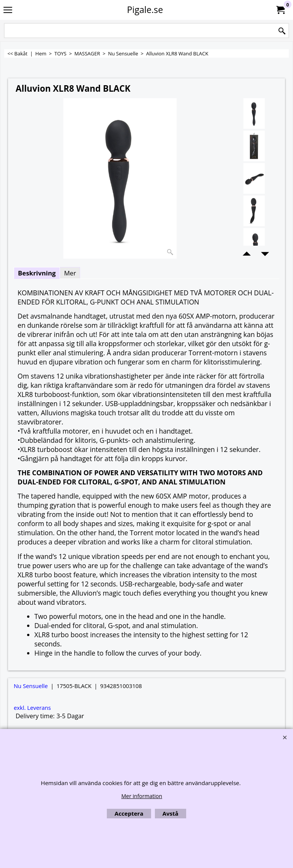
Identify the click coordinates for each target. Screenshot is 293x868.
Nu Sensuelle (31, 686)
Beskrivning (37, 273)
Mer (70, 273)
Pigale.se (145, 10)
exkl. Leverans (32, 708)
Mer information (142, 796)
